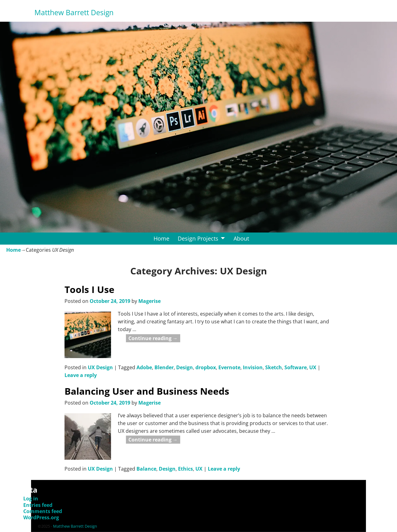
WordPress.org (41, 517)
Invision (253, 367)
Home (161, 238)
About (241, 238)
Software (296, 367)
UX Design (100, 367)
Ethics (185, 469)
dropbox (206, 367)
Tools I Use (89, 289)
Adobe (144, 367)
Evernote (229, 367)
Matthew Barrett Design (74, 13)
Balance (146, 469)
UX (313, 367)
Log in (31, 499)
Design (185, 367)
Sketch (274, 367)
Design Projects (198, 238)
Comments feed (43, 511)
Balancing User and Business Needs (147, 391)
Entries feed (38, 505)
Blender (164, 367)
